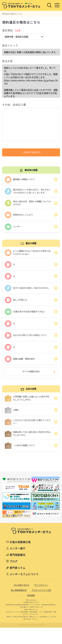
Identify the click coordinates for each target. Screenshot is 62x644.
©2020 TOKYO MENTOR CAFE (31, 625)
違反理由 (11, 30)
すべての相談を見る (31, 371)
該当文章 (7, 61)
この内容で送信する (31, 152)
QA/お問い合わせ (22, 585)
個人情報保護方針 (19, 590)
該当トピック (10, 45)
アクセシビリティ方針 (41, 590)
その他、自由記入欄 (14, 105)
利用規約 (31, 595)
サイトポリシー (41, 585)
